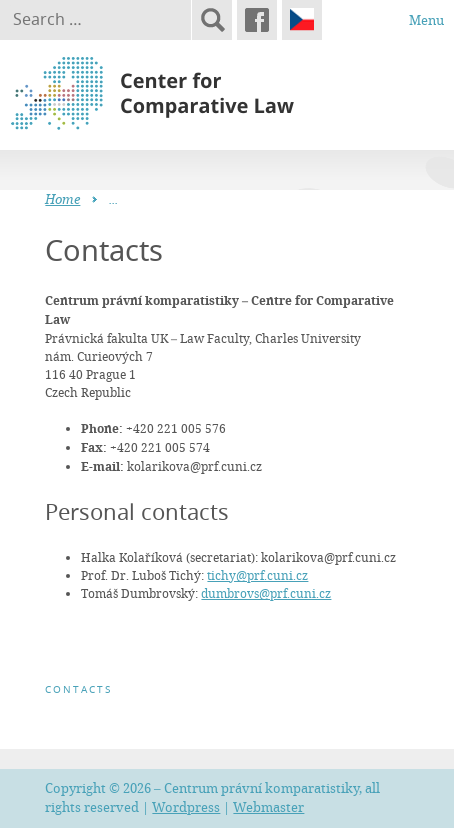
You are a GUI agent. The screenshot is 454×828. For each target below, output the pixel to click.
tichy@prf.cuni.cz (257, 575)
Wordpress (186, 807)
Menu (426, 20)
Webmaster (268, 807)
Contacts (78, 689)
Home (62, 199)
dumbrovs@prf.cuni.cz (266, 593)
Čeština (302, 20)
